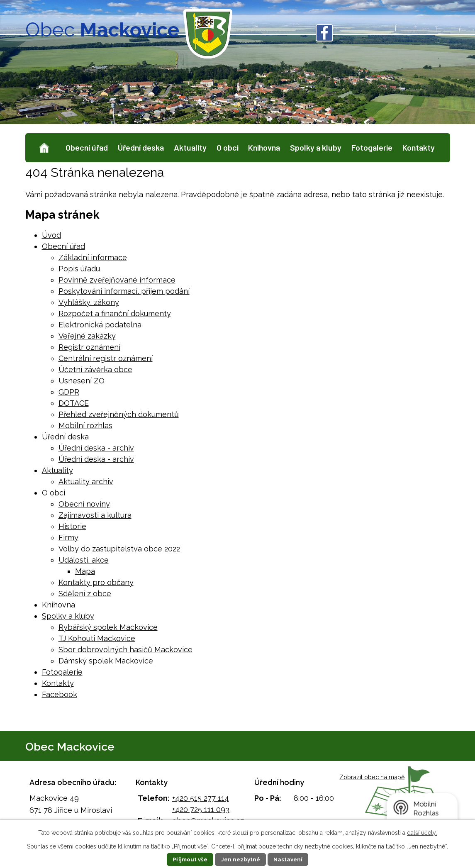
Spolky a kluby (316, 147)
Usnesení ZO (82, 381)
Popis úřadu (79, 269)
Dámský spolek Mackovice (106, 661)
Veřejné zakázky (87, 336)
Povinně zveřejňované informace (117, 280)
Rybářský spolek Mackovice (108, 627)
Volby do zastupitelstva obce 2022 (119, 549)
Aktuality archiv (86, 482)
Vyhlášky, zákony (89, 302)
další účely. (422, 833)
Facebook (60, 694)
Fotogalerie (372, 147)
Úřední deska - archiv (96, 448)
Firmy (68, 538)
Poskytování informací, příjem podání (124, 291)
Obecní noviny (84, 504)
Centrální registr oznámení (106, 358)
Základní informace (93, 257)
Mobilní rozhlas (85, 425)
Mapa (85, 571)
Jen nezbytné (241, 859)
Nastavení (290, 859)
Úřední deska (141, 147)
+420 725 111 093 (201, 809)
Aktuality (190, 147)
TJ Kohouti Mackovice (97, 638)
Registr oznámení (89, 347)
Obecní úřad (87, 147)
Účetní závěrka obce (95, 369)
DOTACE (74, 403)
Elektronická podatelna (100, 325)
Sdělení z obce (85, 594)
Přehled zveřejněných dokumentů (119, 414)
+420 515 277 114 (201, 798)
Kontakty (419, 147)
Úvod (44, 148)
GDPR (69, 392)
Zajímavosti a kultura (95, 515)
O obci (228, 147)
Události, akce (84, 560)
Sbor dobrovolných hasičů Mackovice (125, 650)
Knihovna (264, 147)
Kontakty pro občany (96, 582)
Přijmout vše (188, 859)
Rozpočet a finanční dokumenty (115, 313)
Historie (72, 526)
